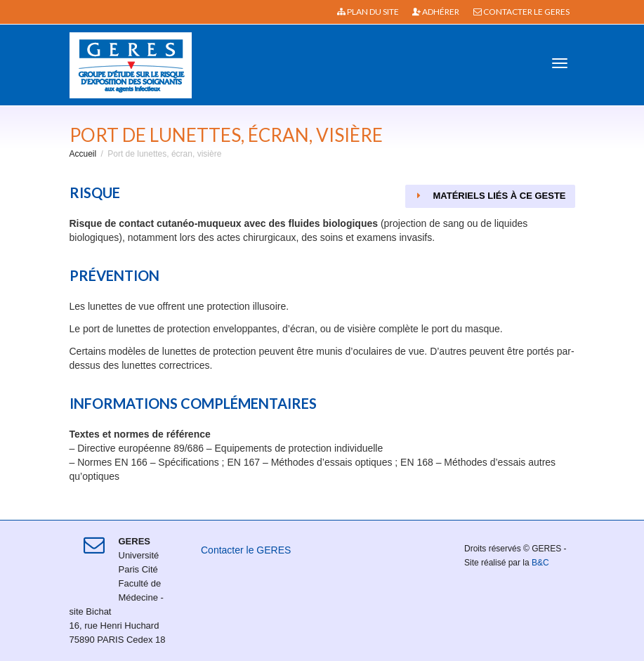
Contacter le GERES (521, 12)
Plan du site (368, 12)
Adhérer (436, 12)
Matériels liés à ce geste (490, 196)
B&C (540, 563)
